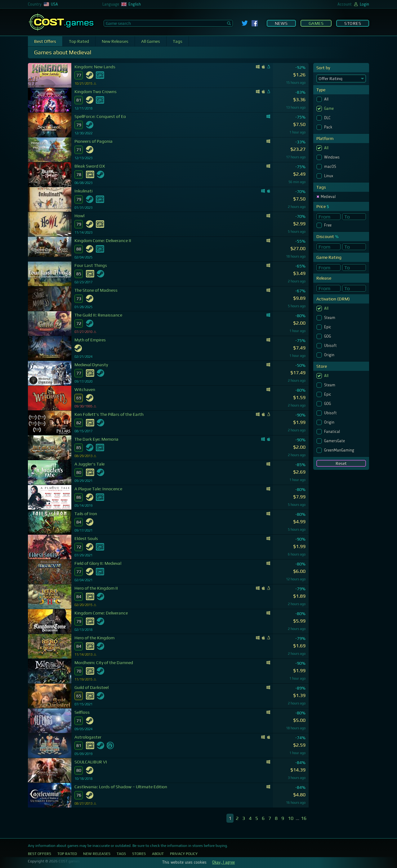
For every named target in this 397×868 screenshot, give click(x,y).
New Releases (115, 41)
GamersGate (335, 441)
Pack (329, 127)
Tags (178, 41)
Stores (353, 23)
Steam (330, 318)
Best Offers (45, 41)
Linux (329, 176)
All (327, 99)
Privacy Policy (184, 854)
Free (328, 225)
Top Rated (79, 41)
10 (291, 818)
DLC (328, 118)
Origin (330, 355)
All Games (151, 41)
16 (304, 818)
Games (316, 23)
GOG (328, 336)
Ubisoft (331, 346)
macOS (331, 167)
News (281, 23)
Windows (332, 157)
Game (330, 109)
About (158, 854)
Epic (328, 327)
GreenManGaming (340, 450)
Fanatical (333, 432)
